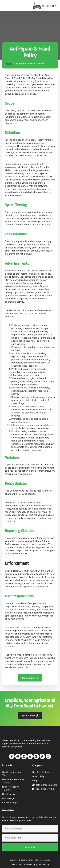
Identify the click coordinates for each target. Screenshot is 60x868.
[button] (4, 5)
